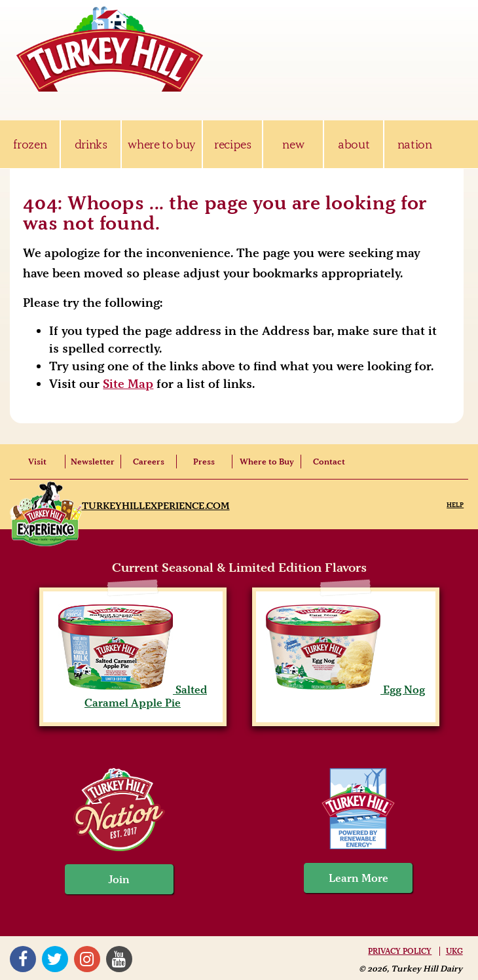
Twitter (55, 959)
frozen (30, 144)
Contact (329, 462)
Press (204, 462)
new (293, 144)
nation (415, 144)
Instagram (87, 959)
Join (119, 879)
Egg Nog (345, 690)
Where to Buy (267, 462)
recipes (233, 144)
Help (455, 505)
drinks (91, 144)
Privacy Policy (400, 951)
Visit (37, 462)
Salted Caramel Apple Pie (133, 696)
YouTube (119, 959)
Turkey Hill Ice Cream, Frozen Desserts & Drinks (110, 49)
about (354, 144)
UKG (454, 951)
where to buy (161, 144)
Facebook (23, 959)
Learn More (358, 878)
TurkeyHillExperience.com (156, 506)
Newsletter (93, 462)
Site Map (128, 384)
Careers (149, 462)
